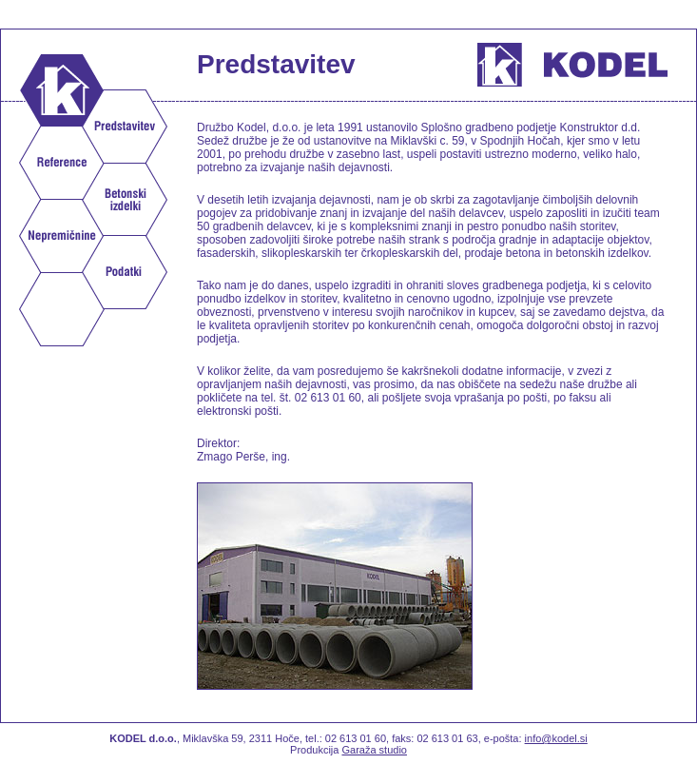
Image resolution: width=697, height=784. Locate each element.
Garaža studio (374, 750)
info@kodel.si (556, 738)
